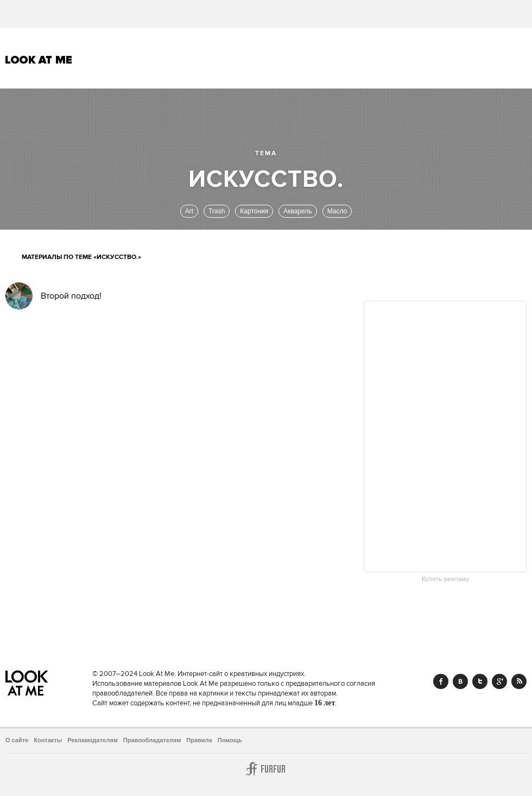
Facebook (441, 681)
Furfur (266, 769)
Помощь (230, 740)
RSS (519, 681)
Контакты (48, 740)
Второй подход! (71, 296)
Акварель (297, 211)
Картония (254, 211)
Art (189, 211)
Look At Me (39, 60)
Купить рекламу (445, 579)
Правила (199, 740)
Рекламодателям (93, 740)
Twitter (480, 681)
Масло (337, 211)
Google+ (499, 681)
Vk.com (460, 681)
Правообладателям (152, 740)
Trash (217, 211)
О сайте (17, 740)
